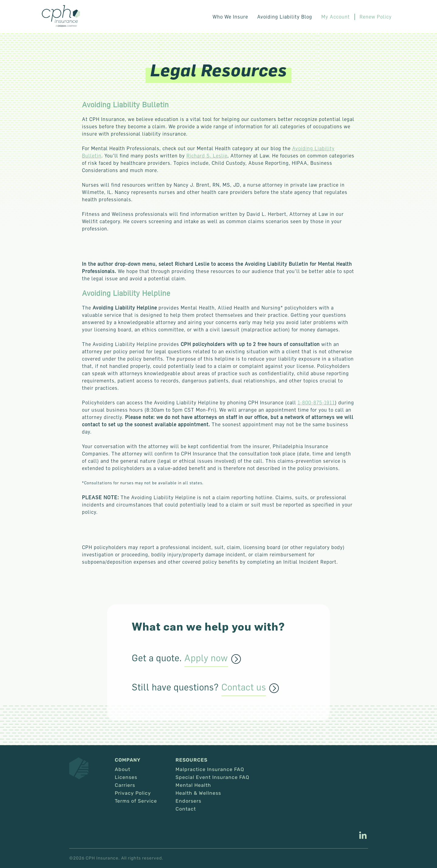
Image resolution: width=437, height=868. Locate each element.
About (123, 769)
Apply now (206, 658)
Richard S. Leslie (207, 156)
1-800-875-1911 (316, 403)
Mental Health (193, 785)
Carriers (125, 785)
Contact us (244, 687)
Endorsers (188, 801)
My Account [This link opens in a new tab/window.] (336, 17)
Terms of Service (136, 801)
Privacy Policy (133, 793)
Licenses (126, 777)
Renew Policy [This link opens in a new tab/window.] (376, 17)
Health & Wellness (198, 793)
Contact (186, 809)
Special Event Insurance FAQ (212, 777)
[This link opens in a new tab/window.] (363, 836)
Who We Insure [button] (230, 17)
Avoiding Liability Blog (285, 17)
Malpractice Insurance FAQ (210, 769)
